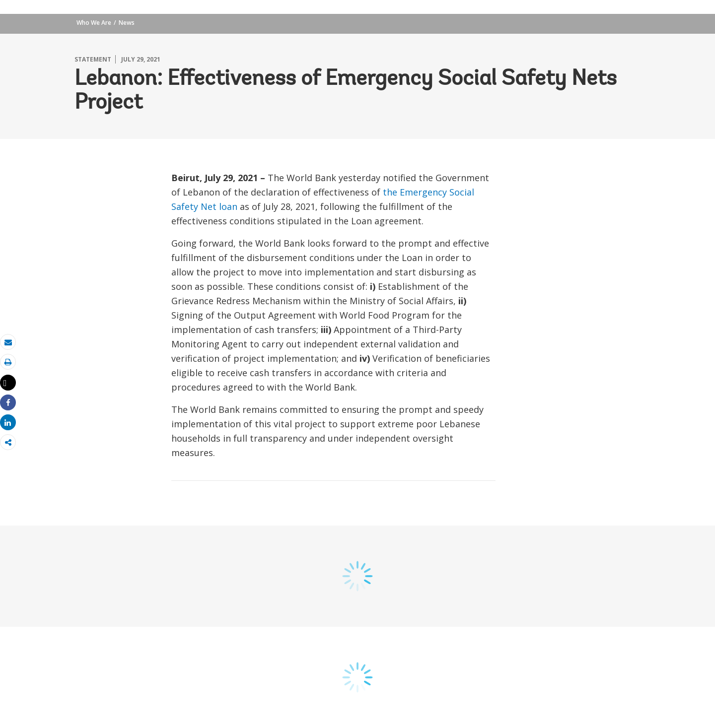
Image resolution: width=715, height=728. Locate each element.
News (127, 23)
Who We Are (94, 23)
